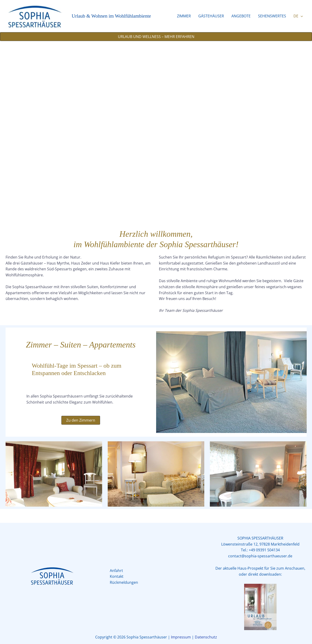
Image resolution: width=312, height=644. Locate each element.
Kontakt (117, 576)
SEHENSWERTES (272, 16)
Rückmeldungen (124, 582)
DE (298, 16)
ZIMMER (184, 16)
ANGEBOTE (241, 16)
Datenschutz (206, 637)
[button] (301, 16)
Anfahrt (116, 571)
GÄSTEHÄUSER (211, 16)
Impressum (181, 637)
